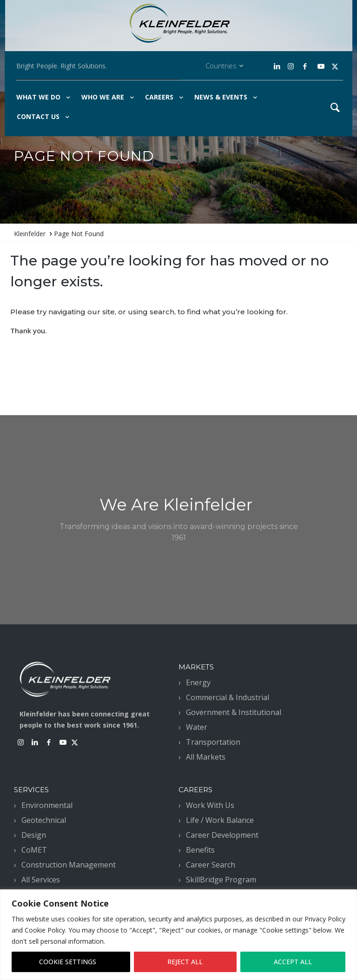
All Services (41, 880)
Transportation (213, 742)
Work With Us (210, 805)
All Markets (206, 757)
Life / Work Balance (220, 820)
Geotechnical (44, 820)
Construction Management (69, 865)
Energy (198, 682)
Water (197, 727)
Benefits (200, 850)
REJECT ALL (185, 962)
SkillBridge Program (221, 880)
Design (34, 835)
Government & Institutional (234, 712)
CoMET (34, 850)
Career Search (211, 865)
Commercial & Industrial (228, 697)
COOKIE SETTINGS (68, 962)
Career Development (222, 835)
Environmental (47, 805)
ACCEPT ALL (293, 962)
